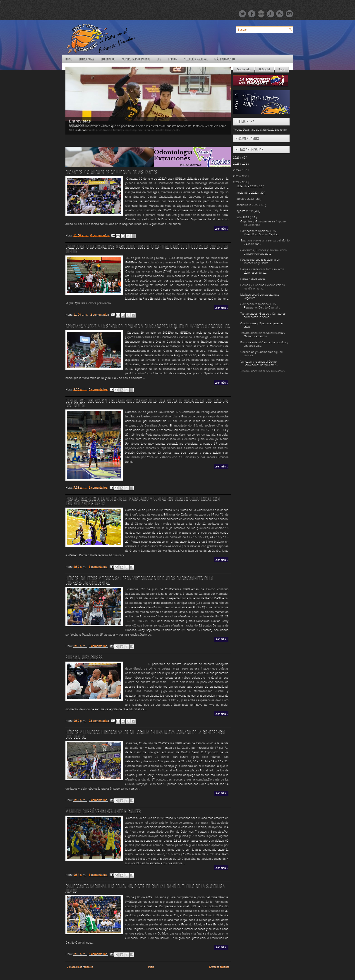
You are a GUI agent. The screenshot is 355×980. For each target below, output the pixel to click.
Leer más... (221, 229)
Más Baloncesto (225, 59)
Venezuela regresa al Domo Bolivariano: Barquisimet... (259, 363)
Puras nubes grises (84, 657)
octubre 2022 (246, 199)
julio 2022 (243, 217)
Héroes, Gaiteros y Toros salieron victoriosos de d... (262, 271)
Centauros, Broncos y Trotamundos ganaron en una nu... (263, 252)
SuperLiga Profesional (136, 59)
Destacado (244, 70)
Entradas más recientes (80, 967)
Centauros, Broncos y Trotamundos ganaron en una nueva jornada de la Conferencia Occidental (147, 403)
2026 (237, 157)
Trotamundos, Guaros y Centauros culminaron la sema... (263, 315)
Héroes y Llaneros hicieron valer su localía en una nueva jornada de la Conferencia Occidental (145, 734)
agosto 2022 (245, 211)
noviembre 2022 (248, 192)
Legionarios (108, 59)
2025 (237, 163)
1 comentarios (98, 487)
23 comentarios (99, 721)
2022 (237, 182)
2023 (237, 176)
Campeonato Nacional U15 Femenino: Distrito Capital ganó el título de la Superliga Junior (145, 888)
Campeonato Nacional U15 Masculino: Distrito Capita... (260, 232)
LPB (159, 59)
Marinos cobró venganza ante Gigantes (103, 811)
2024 (237, 170)
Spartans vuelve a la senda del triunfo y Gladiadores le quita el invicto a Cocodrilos (148, 326)
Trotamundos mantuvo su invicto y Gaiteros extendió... (263, 334)
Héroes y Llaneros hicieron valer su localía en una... (263, 287)
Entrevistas (87, 59)
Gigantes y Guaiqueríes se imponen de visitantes (111, 172)
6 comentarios (98, 954)
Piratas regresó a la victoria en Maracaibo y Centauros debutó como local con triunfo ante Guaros (143, 501)
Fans (282, 70)
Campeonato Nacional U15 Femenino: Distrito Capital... (260, 306)
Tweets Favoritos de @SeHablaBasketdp (260, 129)
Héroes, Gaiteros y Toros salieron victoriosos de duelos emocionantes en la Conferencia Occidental (139, 580)
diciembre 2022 (247, 186)
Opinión (173, 59)
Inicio (69, 59)
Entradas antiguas (219, 967)
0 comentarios (100, 235)
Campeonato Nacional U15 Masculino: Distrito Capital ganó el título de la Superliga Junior (147, 249)
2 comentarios (100, 314)
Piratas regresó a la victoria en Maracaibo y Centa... (260, 261)
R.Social (265, 70)
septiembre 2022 (248, 205)
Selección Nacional (196, 59)
